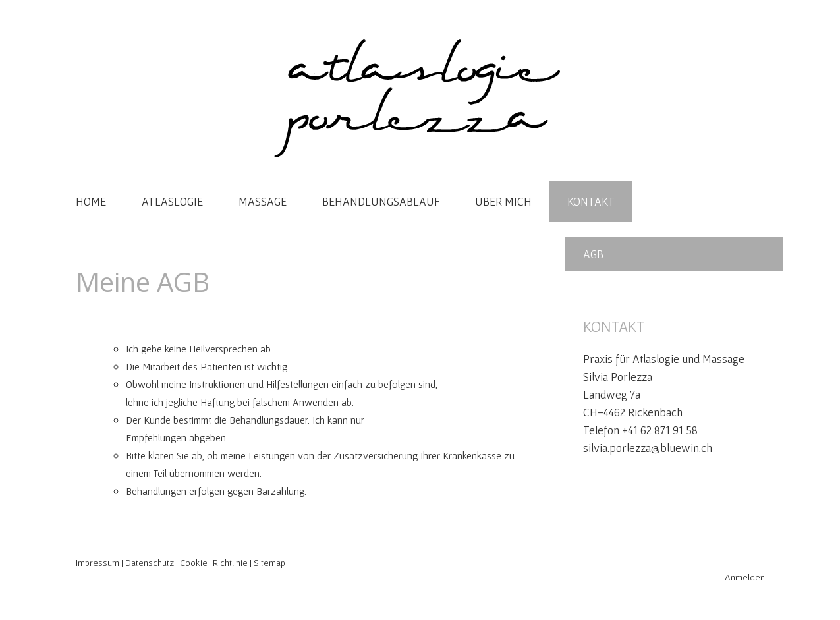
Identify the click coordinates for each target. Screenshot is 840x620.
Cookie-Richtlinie (214, 563)
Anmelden (745, 577)
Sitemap (269, 563)
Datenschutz (150, 563)
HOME (91, 201)
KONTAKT (591, 201)
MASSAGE (263, 201)
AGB (593, 254)
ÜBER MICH (503, 201)
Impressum (98, 563)
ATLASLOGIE (172, 201)
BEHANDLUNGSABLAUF (381, 201)
